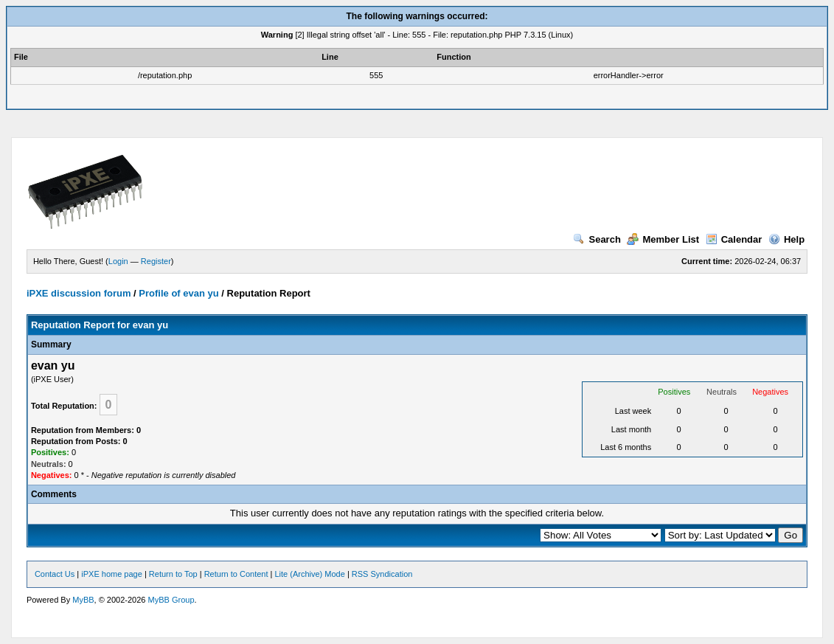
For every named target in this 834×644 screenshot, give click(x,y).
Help (786, 239)
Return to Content (236, 574)
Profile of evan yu (178, 293)
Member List (663, 239)
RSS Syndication (382, 574)
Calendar (734, 239)
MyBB (83, 600)
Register (156, 261)
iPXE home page (112, 574)
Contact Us (55, 574)
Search (597, 239)
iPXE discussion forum (79, 293)
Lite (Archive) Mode (309, 574)
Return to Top (173, 574)
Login (118, 261)
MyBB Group (171, 600)
